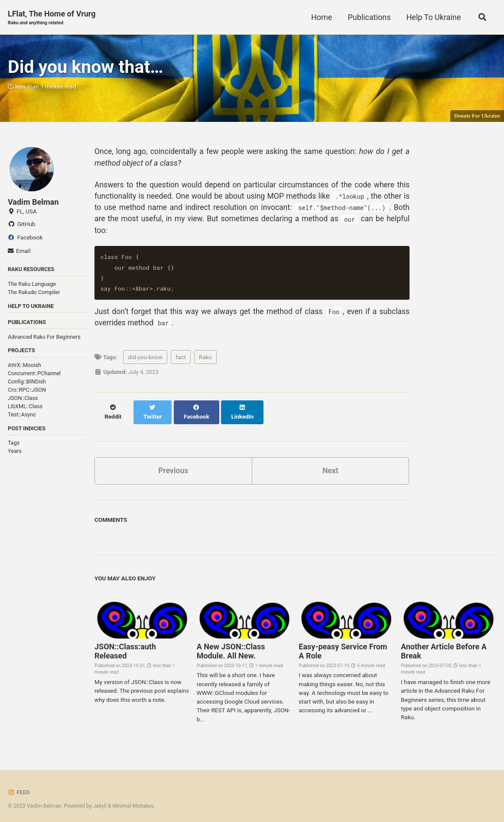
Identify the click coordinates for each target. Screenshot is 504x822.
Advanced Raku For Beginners (44, 339)
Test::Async (22, 417)
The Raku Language (32, 286)
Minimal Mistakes (134, 802)
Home (321, 17)
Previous (173, 467)
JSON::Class (23, 401)
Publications (368, 17)
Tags (14, 446)
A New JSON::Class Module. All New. (231, 648)
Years (15, 454)
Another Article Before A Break (444, 648)
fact (181, 362)
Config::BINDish (27, 385)
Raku (205, 362)
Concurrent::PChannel (34, 376)
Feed (19, 789)
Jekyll (100, 802)
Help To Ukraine (432, 17)
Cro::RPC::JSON (27, 393)
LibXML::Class (25, 409)
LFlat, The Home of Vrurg (52, 18)
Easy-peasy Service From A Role (343, 648)
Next (330, 467)
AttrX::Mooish (24, 368)
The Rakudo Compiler (34, 294)
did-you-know (145, 362)
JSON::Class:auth (125, 648)
